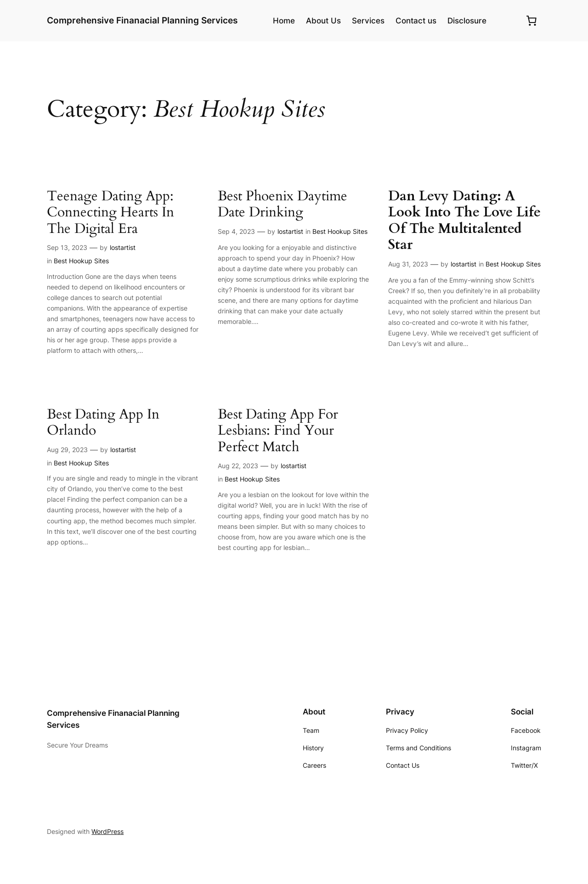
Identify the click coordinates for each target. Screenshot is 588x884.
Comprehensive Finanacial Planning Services (142, 20)
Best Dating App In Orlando (103, 423)
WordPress (107, 831)
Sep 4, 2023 (236, 231)
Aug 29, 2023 (67, 450)
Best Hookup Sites (81, 261)
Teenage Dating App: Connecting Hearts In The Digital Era (110, 213)
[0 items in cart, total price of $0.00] (531, 21)
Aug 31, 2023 (408, 264)
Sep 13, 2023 (67, 247)
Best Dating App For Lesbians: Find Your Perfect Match (278, 431)
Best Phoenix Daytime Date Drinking (283, 205)
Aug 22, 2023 (238, 466)
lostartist (123, 247)
